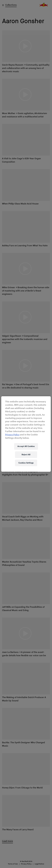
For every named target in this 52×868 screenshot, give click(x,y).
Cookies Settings (26, 463)
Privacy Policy (12, 435)
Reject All (26, 455)
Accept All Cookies (26, 446)
